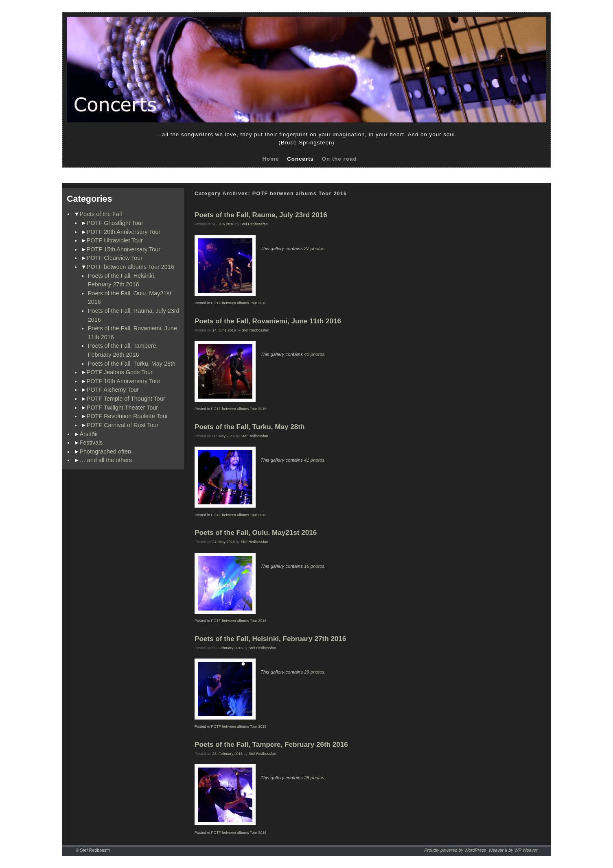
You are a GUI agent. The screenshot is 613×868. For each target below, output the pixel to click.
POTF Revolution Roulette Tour (127, 416)
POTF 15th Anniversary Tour (124, 249)
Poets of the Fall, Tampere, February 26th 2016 (271, 745)
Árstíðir (89, 434)
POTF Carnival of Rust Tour (123, 425)
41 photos (314, 460)
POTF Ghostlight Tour (115, 223)
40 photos (314, 354)
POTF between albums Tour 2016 (130, 267)
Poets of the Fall (101, 214)
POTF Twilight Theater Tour (122, 408)
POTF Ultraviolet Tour (115, 240)
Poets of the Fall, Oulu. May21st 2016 (256, 533)
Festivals (91, 443)
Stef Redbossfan (254, 224)
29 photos (314, 672)
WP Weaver (526, 850)
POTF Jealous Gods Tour (120, 372)
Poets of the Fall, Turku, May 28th (132, 364)
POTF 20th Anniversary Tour (124, 232)
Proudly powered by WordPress (455, 850)
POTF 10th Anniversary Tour (124, 381)
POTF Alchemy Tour (113, 390)
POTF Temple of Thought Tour (126, 399)
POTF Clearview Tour (115, 258)
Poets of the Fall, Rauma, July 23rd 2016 (261, 215)
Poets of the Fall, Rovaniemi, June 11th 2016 (268, 321)
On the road (339, 159)
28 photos (314, 778)
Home (270, 159)
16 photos (314, 566)
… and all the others (106, 460)
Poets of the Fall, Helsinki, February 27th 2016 (270, 639)
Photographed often (105, 451)
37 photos (314, 249)
